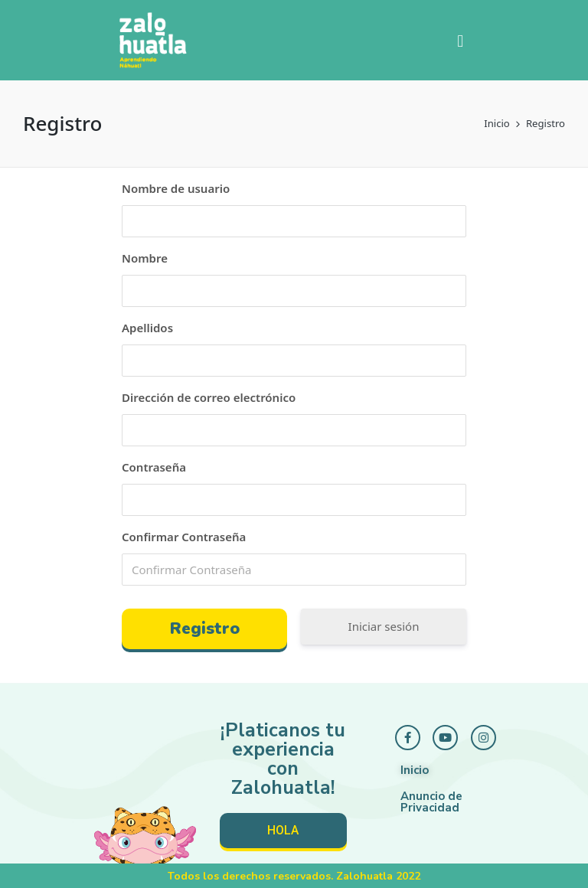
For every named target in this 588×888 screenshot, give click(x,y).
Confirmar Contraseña (184, 537)
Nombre (145, 258)
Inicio (415, 770)
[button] (461, 40)
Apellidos (147, 328)
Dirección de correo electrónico (209, 397)
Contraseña (154, 467)
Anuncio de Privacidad (431, 802)
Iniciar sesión (384, 626)
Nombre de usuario (176, 188)
